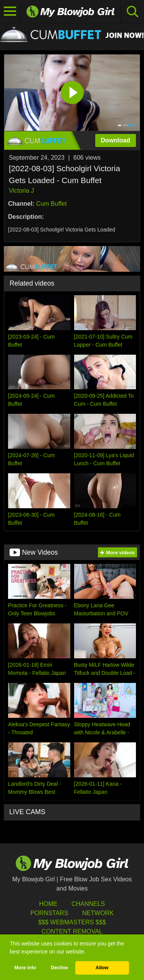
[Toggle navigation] (10, 12)
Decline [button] (59, 968)
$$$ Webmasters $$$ (72, 922)
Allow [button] (102, 968)
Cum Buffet (51, 204)
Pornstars (49, 913)
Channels (88, 904)
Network (98, 913)
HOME (48, 904)
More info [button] (25, 968)
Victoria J (22, 191)
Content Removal (72, 931)
